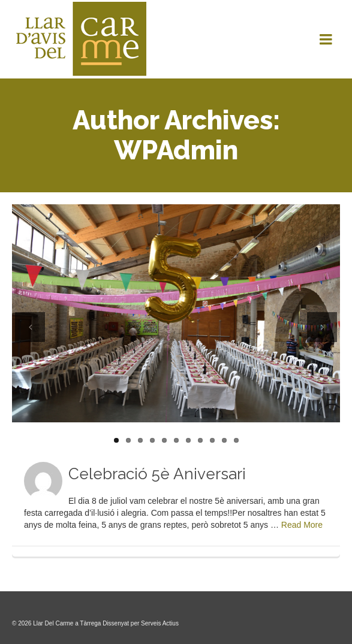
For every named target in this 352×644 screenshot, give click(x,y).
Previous (30, 327)
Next (322, 327)
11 (236, 440)
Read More (302, 525)
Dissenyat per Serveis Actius (141, 623)
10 (224, 440)
